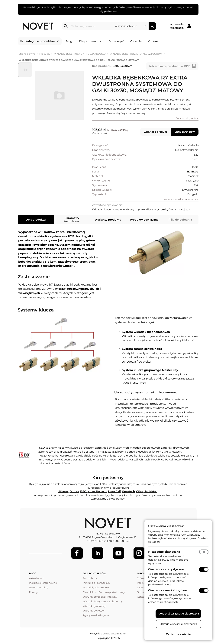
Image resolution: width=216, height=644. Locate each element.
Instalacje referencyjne (43, 583)
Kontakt (153, 41)
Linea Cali (114, 491)
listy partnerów (108, 11)
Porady (33, 592)
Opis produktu (36, 220)
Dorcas (74, 491)
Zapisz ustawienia (178, 634)
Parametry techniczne (72, 220)
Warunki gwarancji (95, 606)
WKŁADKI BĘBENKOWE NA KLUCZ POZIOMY (136, 54)
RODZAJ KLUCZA (96, 54)
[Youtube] (118, 553)
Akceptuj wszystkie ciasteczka (178, 614)
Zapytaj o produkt (156, 132)
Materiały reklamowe (96, 587)
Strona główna (27, 54)
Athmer (63, 491)
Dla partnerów (90, 41)
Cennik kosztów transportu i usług (104, 592)
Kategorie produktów (42, 41)
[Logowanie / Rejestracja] (180, 26)
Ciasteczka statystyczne (166, 569)
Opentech (128, 491)
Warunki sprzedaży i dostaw (100, 597)
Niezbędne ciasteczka (164, 552)
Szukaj (152, 26)
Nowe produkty (39, 587)
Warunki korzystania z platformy (103, 601)
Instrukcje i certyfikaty (96, 583)
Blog (69, 41)
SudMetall (151, 491)
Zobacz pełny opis (186, 118)
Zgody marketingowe (96, 615)
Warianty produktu (108, 220)
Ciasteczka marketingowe (168, 590)
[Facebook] (77, 553)
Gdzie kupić (116, 41)
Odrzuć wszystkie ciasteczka (178, 624)
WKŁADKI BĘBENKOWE (68, 54)
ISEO (83, 491)
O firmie (136, 41)
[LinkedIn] (98, 553)
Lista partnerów (185, 132)
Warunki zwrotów (94, 611)
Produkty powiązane (144, 220)
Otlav (140, 491)
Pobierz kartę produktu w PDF (169, 66)
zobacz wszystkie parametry (180, 199)
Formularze (90, 578)
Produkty (45, 54)
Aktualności (36, 578)
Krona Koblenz (97, 491)
